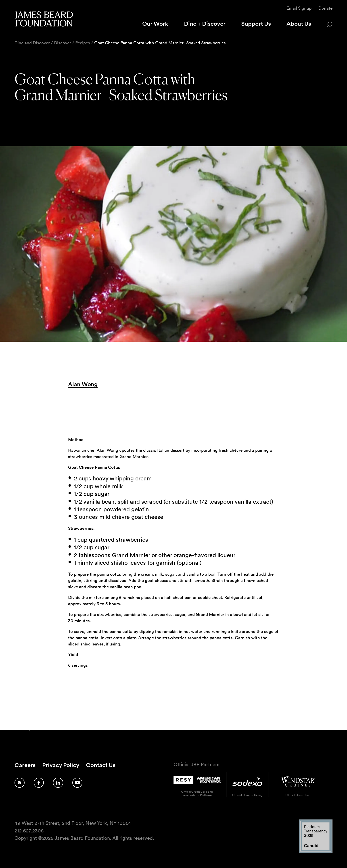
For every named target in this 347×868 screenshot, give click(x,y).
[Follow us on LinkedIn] (58, 783)
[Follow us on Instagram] (20, 783)
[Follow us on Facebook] (39, 783)
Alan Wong (83, 384)
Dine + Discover (205, 24)
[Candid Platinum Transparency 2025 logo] (316, 852)
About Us (299, 24)
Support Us (256, 24)
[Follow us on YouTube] (77, 783)
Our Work (155, 24)
